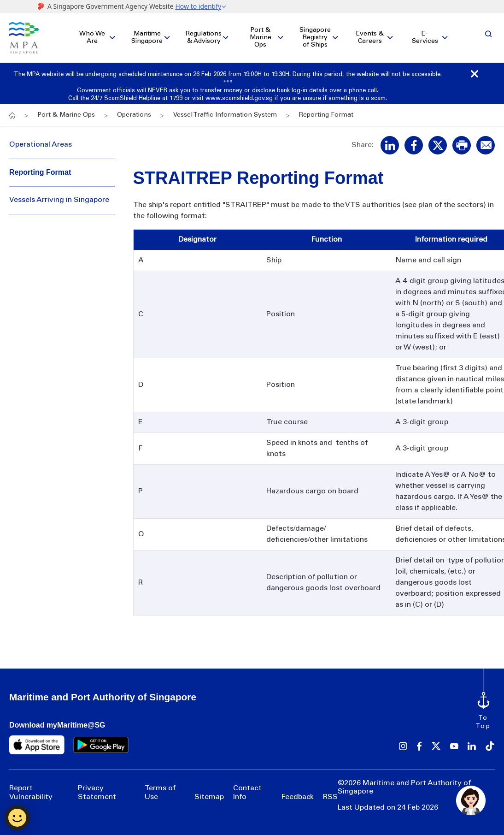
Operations (134, 111)
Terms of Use (160, 788)
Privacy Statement (97, 788)
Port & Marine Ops (261, 36)
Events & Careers (370, 36)
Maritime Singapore (147, 36)
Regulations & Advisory (204, 36)
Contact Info (247, 788)
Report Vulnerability (31, 788)
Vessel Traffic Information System (225, 111)
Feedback (297, 792)
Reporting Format (40, 167)
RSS (330, 792)
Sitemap (209, 792)
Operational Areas (41, 140)
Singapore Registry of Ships (315, 36)
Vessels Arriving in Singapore (59, 195)
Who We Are (92, 36)
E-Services (425, 36)
